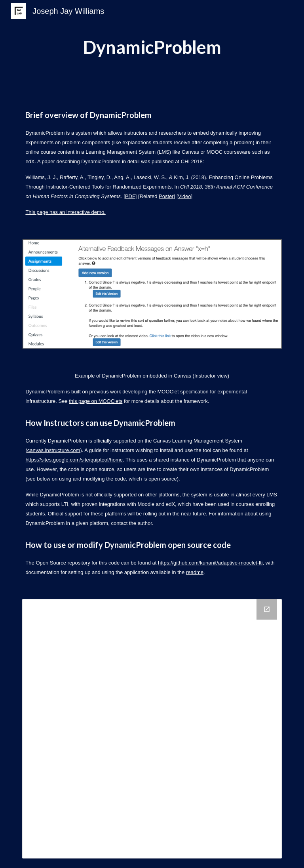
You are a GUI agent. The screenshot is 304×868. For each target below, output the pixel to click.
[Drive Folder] (152, 729)
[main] (152, 47)
